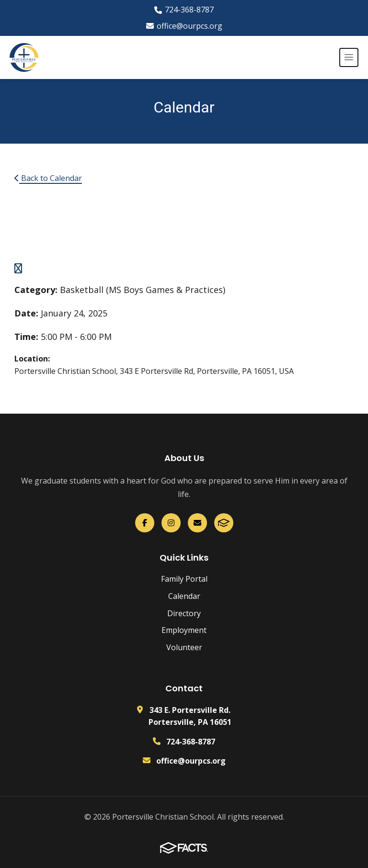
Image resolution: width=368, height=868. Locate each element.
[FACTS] (224, 523)
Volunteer (184, 647)
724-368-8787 (184, 10)
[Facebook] (145, 523)
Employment (184, 630)
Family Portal (184, 579)
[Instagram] (171, 523)
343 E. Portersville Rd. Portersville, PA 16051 (190, 716)
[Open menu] (349, 57)
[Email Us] (197, 523)
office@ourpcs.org (184, 26)
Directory (184, 613)
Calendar (184, 596)
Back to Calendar (48, 178)
